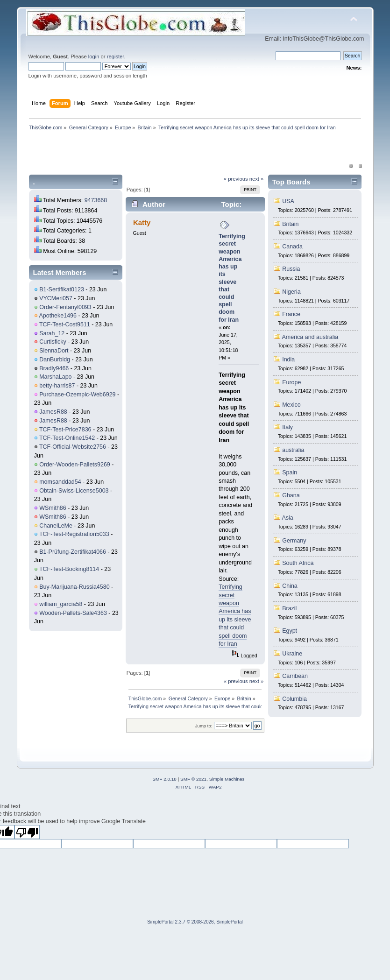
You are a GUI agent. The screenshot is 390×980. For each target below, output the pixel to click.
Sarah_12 (52, 333)
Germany (294, 541)
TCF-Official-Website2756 (73, 447)
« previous (236, 179)
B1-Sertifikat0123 (62, 289)
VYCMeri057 (56, 298)
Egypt (290, 631)
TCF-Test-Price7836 (65, 430)
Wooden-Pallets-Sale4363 (73, 613)
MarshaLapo (55, 377)
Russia (291, 269)
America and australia (310, 337)
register (116, 56)
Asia (288, 518)
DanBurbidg (55, 360)
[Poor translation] (27, 832)
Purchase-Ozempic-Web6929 (77, 395)
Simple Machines (227, 779)
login (94, 56)
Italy (287, 427)
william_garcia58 (61, 604)
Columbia (294, 699)
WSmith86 (53, 508)
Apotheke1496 (58, 316)
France (291, 314)
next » (257, 179)
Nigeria (291, 292)
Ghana (291, 495)
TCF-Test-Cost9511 (65, 324)
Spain (290, 472)
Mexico (291, 405)
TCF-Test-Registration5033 (74, 534)
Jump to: (204, 726)
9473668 (96, 200)
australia (293, 450)
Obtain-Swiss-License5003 (74, 491)
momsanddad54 (60, 482)
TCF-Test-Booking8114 (69, 569)
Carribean (295, 676)
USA (288, 201)
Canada (292, 247)
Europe (291, 382)
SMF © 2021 (193, 779)
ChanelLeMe (56, 526)
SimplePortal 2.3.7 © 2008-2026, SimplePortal (195, 922)
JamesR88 (53, 412)
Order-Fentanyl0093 (65, 307)
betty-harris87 (57, 386)
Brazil (289, 608)
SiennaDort (54, 351)
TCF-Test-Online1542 (67, 438)
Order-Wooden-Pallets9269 (75, 465)
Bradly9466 (54, 368)
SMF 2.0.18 (164, 779)
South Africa (298, 563)
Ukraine (292, 654)
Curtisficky (53, 342)
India (288, 360)
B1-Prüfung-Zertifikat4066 (73, 552)
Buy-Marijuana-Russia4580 (74, 587)
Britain (290, 224)
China (290, 586)
